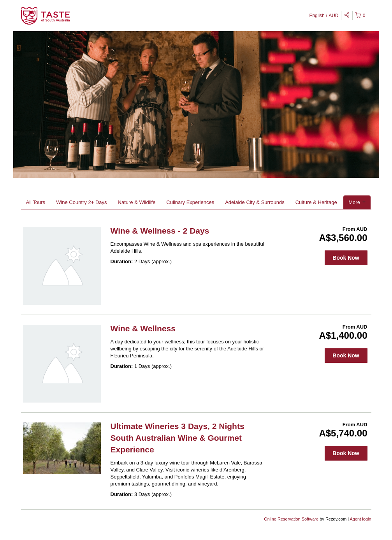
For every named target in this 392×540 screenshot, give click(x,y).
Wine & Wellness (143, 328)
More (357, 202)
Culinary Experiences (190, 202)
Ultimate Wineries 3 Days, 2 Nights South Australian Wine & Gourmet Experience (178, 438)
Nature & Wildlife (137, 202)
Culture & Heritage (316, 202)
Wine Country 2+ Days (81, 202)
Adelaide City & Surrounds (255, 202)
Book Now (346, 258)
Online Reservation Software (291, 519)
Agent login (360, 519)
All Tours (36, 202)
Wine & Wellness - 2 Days (160, 231)
